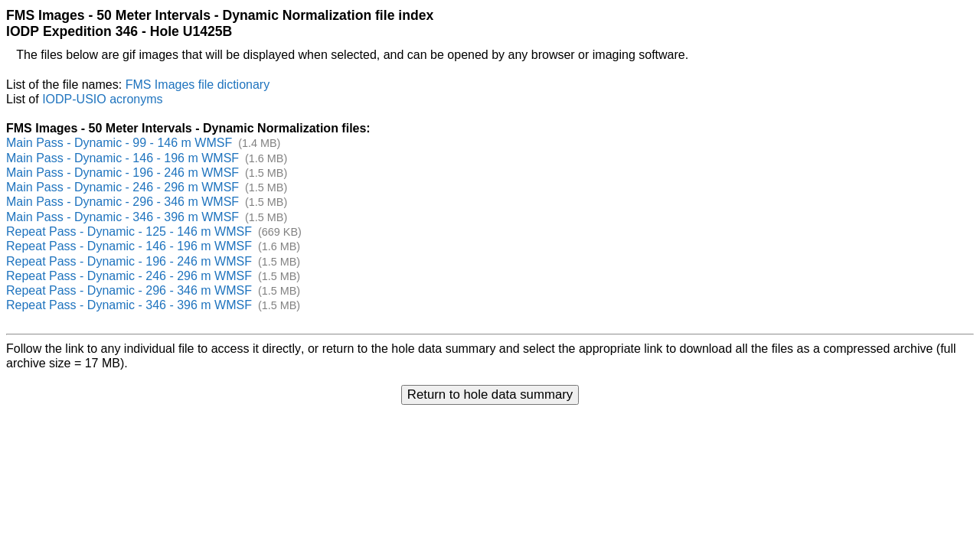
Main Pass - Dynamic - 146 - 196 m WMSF (122, 158)
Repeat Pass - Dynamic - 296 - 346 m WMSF (129, 290)
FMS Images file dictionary (198, 85)
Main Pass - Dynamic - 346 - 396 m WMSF (122, 217)
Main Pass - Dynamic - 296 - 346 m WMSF (122, 202)
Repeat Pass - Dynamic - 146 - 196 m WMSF (129, 246)
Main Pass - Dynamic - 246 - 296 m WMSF (122, 187)
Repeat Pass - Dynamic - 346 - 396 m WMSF (129, 305)
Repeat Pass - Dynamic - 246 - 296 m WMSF (129, 276)
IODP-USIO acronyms (102, 99)
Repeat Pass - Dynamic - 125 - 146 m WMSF (129, 231)
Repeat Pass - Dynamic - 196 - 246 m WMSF (129, 261)
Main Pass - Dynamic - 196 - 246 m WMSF (122, 173)
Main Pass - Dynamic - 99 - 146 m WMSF (119, 143)
